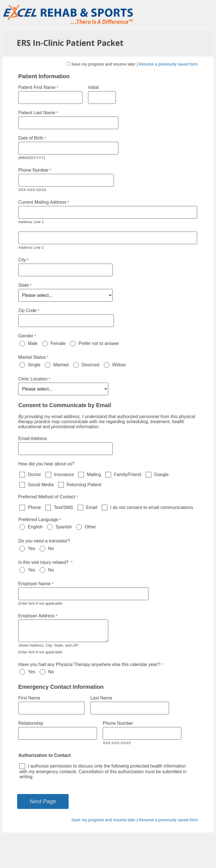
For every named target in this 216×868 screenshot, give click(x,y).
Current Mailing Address (42, 202)
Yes (31, 549)
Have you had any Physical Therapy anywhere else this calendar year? (89, 664)
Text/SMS (63, 507)
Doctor (34, 475)
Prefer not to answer (99, 343)
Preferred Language (38, 520)
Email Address (33, 439)
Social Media (41, 485)
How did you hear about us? (46, 464)
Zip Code (27, 310)
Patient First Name (37, 87)
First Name (29, 698)
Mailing (94, 475)
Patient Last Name (37, 113)
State (23, 285)
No (51, 549)
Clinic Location (33, 379)
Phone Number (33, 170)
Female (58, 343)
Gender (26, 336)
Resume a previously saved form (168, 64)
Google (161, 475)
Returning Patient (84, 485)
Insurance (64, 475)
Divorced (90, 365)
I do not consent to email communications (152, 507)
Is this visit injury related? (44, 562)
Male (33, 343)
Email (92, 507)
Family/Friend (128, 475)
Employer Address (37, 616)
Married (61, 365)
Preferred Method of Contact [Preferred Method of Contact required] (47, 497)
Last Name (101, 698)
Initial (94, 87)
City (22, 260)
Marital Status (32, 357)
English (35, 527)
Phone (34, 507)
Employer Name (34, 584)
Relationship (31, 723)
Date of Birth (31, 138)
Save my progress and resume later (103, 64)
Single (34, 365)
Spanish (64, 527)
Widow (119, 365)
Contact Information (108, 843)
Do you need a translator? (44, 541)
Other (90, 527)
